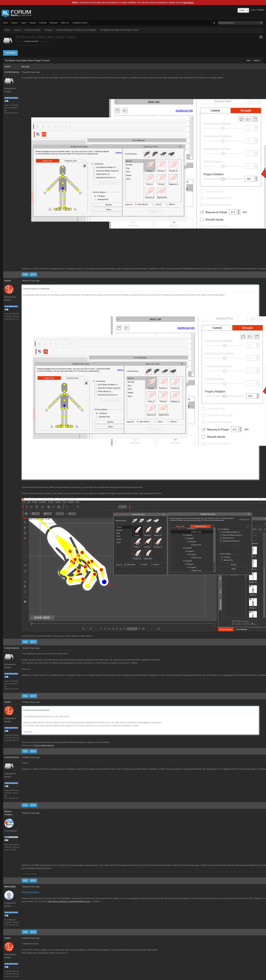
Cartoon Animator (33, 30)
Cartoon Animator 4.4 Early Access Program (76, 30)
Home (6, 23)
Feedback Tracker (80, 23)
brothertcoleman (31, 41)
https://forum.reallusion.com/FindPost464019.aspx (69, 901)
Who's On (65, 23)
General (48, 30)
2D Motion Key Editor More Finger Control (120, 30)
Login (253, 10)
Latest (24, 23)
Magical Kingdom (31, 892)
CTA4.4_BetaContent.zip (44, 745)
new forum (188, 3)
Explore (15, 23)
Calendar (43, 23)
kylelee (8, 281)
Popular (33, 23)
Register (261, 10)
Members (54, 23)
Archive (17, 30)
